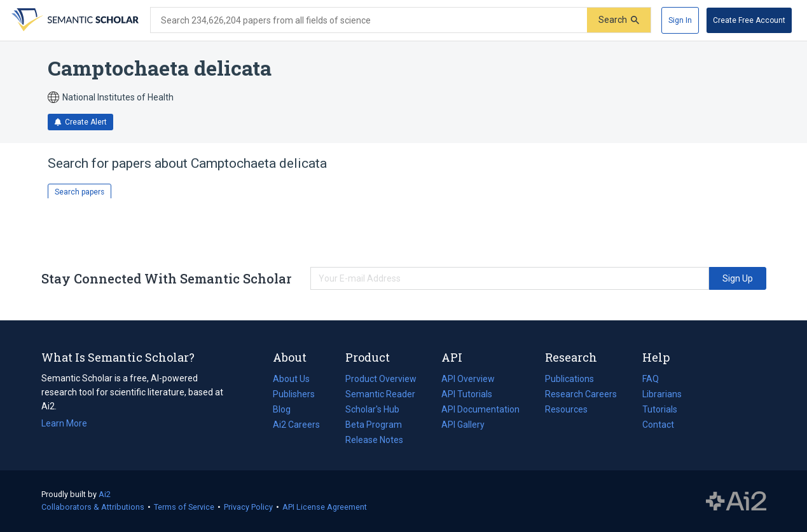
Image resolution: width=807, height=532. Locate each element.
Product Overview (381, 379)
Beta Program (374, 425)
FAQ (651, 379)
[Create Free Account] (749, 20)
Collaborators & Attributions (93, 507)
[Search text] (369, 20)
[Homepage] (74, 20)
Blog (287, 409)
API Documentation (480, 409)
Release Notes (374, 440)
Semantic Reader (380, 394)
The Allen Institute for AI (736, 501)
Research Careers (581, 394)
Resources (566, 409)
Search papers (79, 192)
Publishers (294, 394)
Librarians (662, 394)
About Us (291, 379)
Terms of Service (184, 507)
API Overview (468, 379)
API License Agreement (325, 507)
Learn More (64, 423)
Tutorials (660, 409)
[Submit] (619, 20)
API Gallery (463, 425)
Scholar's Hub (372, 409)
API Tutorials (467, 394)
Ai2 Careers (296, 425)
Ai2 (105, 494)
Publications (569, 379)
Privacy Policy (248, 507)
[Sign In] (680, 20)
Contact (658, 425)
